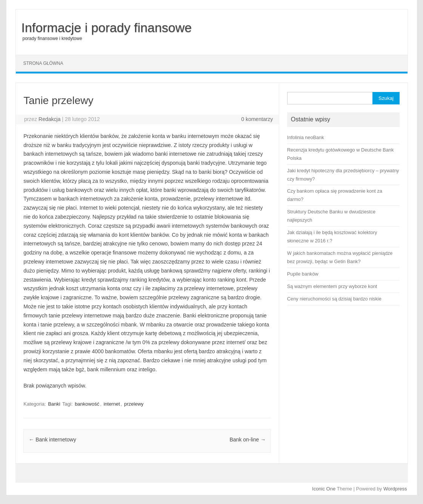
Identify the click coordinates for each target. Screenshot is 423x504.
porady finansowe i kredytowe (52, 38)
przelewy (134, 404)
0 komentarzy (257, 119)
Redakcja (49, 119)
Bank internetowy (52, 440)
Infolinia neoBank (306, 137)
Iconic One (324, 489)
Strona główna (43, 63)
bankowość (87, 404)
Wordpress (395, 489)
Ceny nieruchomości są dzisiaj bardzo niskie (334, 299)
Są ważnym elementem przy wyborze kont (332, 286)
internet (112, 404)
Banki (54, 404)
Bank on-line (248, 440)
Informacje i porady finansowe (107, 28)
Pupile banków (303, 274)
